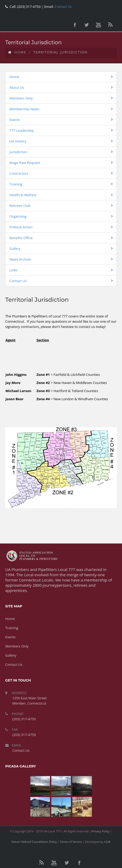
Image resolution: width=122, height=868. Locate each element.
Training (16, 184)
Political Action (21, 227)
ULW (107, 842)
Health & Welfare (23, 195)
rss (110, 25)
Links (13, 270)
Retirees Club (20, 206)
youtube (98, 25)
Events (15, 120)
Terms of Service (71, 842)
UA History (18, 141)
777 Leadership (22, 130)
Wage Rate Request (25, 163)
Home (17, 52)
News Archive (20, 259)
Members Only (21, 98)
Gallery (15, 249)
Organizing (18, 216)
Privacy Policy (101, 831)
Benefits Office (21, 238)
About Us (17, 87)
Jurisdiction (18, 152)
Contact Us (63, 7)
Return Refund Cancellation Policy (34, 842)
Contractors (19, 173)
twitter (87, 25)
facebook (75, 25)
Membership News (24, 109)
